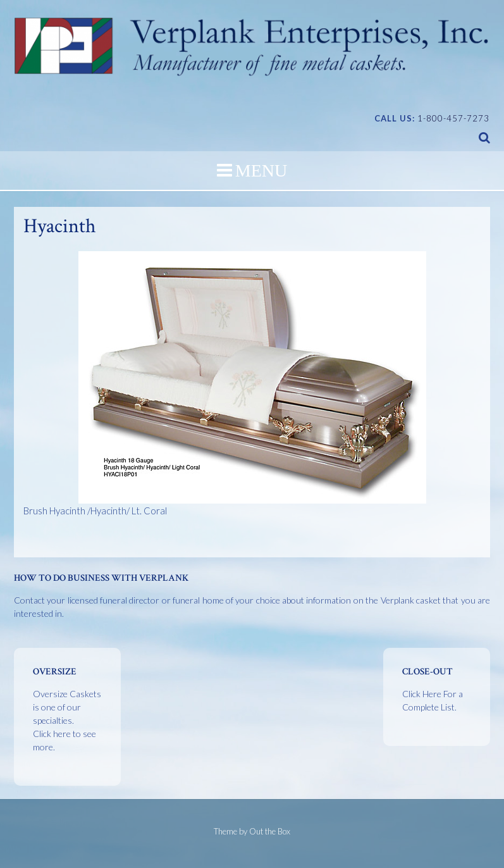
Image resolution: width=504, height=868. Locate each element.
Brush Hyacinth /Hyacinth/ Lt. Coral (224, 384)
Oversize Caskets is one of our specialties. (67, 720)
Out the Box (270, 831)
